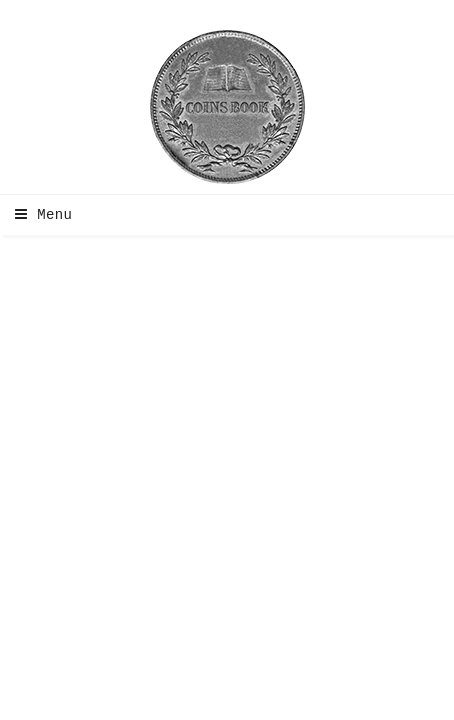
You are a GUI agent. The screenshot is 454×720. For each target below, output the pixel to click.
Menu (38, 215)
